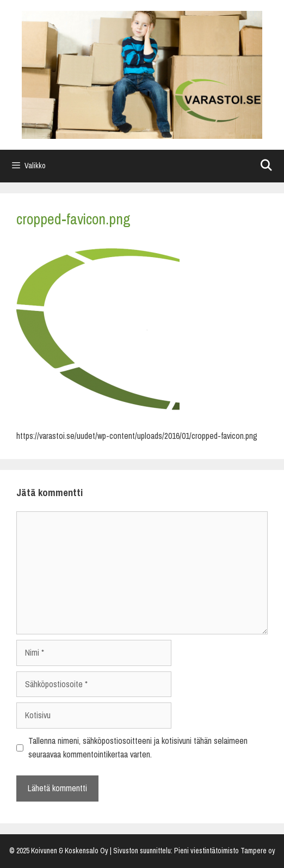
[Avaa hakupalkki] (266, 166)
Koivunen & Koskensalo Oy (70, 851)
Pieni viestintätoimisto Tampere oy (225, 851)
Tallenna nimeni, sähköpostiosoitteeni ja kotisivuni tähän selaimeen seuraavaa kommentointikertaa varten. (138, 748)
